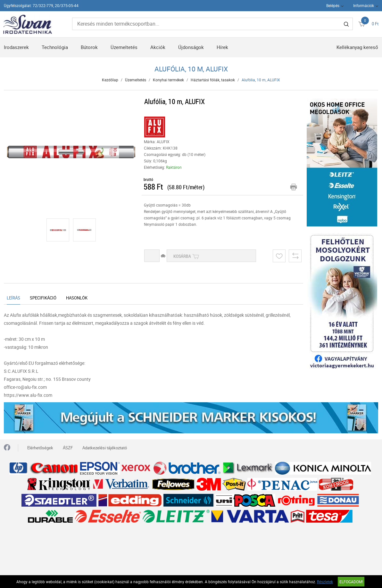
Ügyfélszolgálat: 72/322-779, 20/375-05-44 (41, 5)
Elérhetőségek (40, 448)
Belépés (333, 5)
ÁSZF (68, 448)
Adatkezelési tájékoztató (105, 448)
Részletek (325, 582)
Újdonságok (191, 47)
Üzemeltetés (124, 47)
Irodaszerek (16, 47)
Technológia (55, 47)
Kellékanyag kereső (357, 47)
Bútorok (89, 47)
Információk (364, 5)
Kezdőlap (110, 80)
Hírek (222, 47)
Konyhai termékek (168, 80)
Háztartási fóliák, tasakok (213, 80)
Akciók (158, 47)
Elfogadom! (351, 582)
